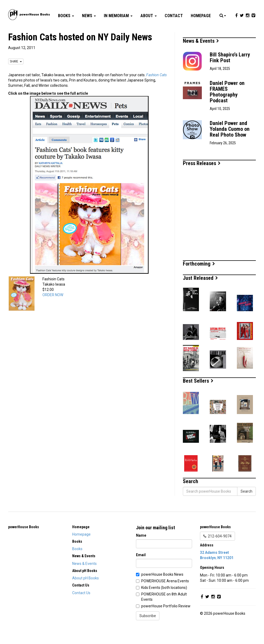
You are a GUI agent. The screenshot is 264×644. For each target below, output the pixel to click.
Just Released (200, 294)
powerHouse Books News (162, 590)
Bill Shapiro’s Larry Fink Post (230, 73)
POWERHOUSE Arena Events (165, 597)
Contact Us (81, 609)
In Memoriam (118, 32)
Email (141, 571)
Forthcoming (199, 280)
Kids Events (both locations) (164, 603)
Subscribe (148, 632)
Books (66, 32)
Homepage (201, 32)
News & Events (201, 57)
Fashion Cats (157, 91)
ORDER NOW (53, 311)
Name (141, 551)
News (89, 32)
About (149, 32)
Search (246, 507)
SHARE (16, 77)
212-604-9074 (217, 552)
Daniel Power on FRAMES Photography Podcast (227, 108)
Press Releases (202, 179)
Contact (174, 32)
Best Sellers (198, 397)
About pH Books (85, 594)
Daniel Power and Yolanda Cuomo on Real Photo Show (230, 145)
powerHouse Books (24, 543)
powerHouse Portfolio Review (166, 622)
